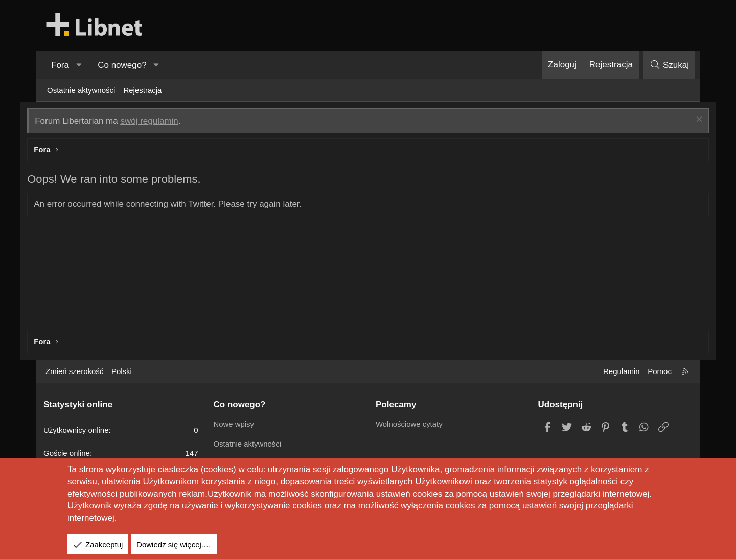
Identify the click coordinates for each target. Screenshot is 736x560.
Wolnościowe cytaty (409, 424)
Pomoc (660, 371)
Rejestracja (142, 90)
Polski (122, 371)
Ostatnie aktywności (81, 90)
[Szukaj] (669, 65)
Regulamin (622, 371)
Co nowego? (122, 65)
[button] (79, 65)
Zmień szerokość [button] (74, 371)
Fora (60, 65)
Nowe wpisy (234, 424)
